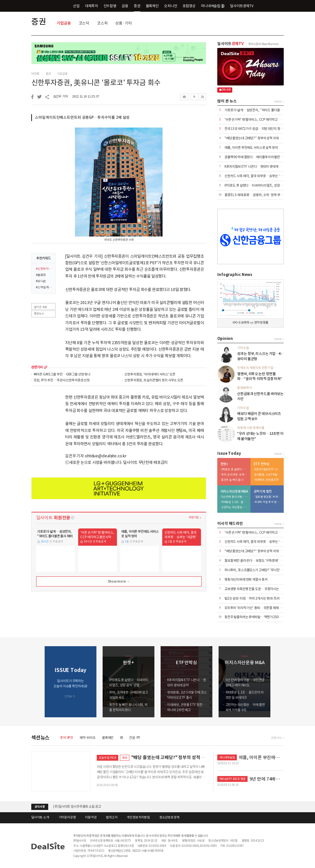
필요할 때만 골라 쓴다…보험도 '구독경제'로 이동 (256, 561)
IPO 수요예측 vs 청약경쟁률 (251, 323)
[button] (279, 682)
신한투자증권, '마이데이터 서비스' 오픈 (150, 375)
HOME (35, 74)
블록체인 (152, 6)
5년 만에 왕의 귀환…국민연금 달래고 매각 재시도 (235, 497)
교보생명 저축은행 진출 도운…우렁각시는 (252, 589)
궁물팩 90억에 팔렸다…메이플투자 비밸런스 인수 (257, 157)
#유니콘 (41, 282)
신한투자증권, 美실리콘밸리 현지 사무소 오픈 (154, 381)
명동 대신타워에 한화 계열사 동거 (246, 579)
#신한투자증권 (44, 269)
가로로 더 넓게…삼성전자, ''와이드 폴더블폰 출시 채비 (260, 110)
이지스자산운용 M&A (234, 492)
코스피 (102, 23)
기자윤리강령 (67, 817)
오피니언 (171, 6)
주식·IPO (66, 738)
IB (121, 738)
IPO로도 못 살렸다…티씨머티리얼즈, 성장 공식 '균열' (259, 185)
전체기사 (276, 738)
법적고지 (112, 817)
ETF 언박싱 (262, 464)
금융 (125, 6)
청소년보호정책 (169, 817)
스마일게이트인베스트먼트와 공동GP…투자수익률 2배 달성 (82, 117)
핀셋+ (224, 464)
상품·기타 (123, 23)
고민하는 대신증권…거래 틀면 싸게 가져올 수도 (235, 507)
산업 (76, 6)
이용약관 (91, 817)
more (46, 367)
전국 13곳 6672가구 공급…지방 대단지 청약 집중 (257, 129)
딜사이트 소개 (40, 817)
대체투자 (91, 6)
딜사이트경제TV (244, 6)
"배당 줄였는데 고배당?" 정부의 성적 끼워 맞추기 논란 (259, 138)
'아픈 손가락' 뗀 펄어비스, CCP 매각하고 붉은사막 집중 (260, 120)
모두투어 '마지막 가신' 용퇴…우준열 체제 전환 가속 (258, 608)
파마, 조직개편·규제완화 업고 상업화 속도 (235, 475)
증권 (137, 6)
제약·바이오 (87, 738)
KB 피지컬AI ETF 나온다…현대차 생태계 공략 (254, 167)
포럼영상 (189, 6)
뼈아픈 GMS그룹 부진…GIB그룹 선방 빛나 (62, 375)
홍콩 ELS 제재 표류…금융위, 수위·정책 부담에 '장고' (259, 195)
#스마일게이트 (44, 288)
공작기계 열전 (263, 492)
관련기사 (37, 367)
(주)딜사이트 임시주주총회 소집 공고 (77, 807)
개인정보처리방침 (138, 817)
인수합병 (110, 6)
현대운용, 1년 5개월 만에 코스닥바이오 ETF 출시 (268, 475)
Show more (119, 582)
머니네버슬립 (213, 6)
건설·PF (135, 738)
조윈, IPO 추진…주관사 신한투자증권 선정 (62, 381)
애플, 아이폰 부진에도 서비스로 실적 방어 (251, 148)
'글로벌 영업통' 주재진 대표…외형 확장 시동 (268, 497)
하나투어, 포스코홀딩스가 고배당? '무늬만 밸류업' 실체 (260, 570)
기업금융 (64, 23)
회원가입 (194, 517)
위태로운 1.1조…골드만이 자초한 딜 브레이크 (235, 502)
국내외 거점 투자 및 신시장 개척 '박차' (268, 502)
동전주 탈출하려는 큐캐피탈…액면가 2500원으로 (257, 617)
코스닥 (84, 23)
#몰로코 (41, 275)
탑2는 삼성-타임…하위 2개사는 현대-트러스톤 (255, 598)
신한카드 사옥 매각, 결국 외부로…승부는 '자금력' (257, 176)
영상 (125, 758)
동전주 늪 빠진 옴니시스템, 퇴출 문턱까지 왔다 (235, 480)
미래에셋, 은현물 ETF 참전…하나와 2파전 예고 (268, 480)
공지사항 (40, 807)
